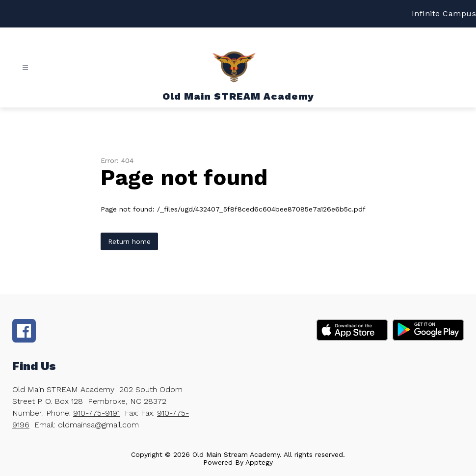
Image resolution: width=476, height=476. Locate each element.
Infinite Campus (444, 13)
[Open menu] (25, 68)
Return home (129, 241)
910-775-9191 (96, 413)
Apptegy (259, 462)
